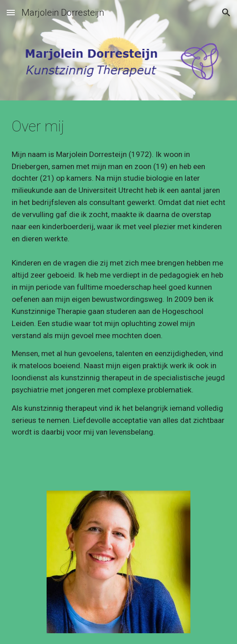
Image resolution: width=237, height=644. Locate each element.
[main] (118, 126)
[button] (11, 12)
